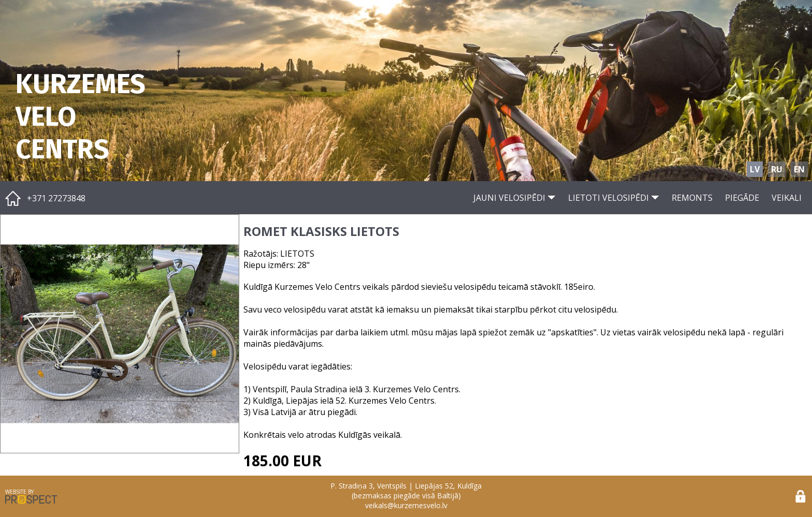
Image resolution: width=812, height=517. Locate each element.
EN (799, 169)
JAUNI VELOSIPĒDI (514, 198)
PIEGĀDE (742, 198)
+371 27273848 (56, 198)
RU (777, 169)
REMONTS (692, 198)
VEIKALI (787, 198)
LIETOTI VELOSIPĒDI (614, 198)
